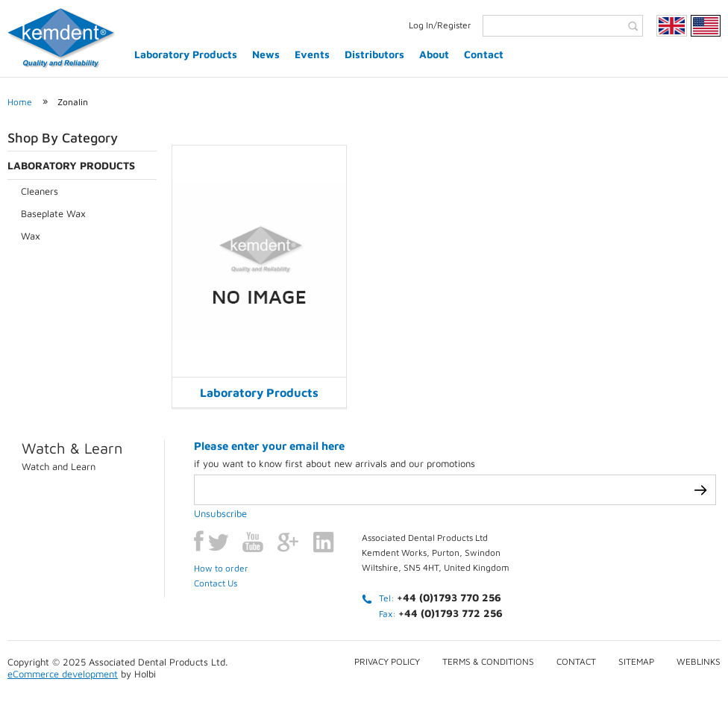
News (266, 54)
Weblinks (699, 661)
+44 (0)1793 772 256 (451, 613)
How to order (221, 568)
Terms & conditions (488, 661)
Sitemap (636, 661)
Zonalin (73, 102)
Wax (31, 236)
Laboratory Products (186, 54)
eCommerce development (63, 674)
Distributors (374, 54)
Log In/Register (440, 25)
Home (20, 102)
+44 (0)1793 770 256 (449, 597)
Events (312, 54)
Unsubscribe (220, 513)
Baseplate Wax (53, 213)
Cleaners (40, 191)
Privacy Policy (387, 661)
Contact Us (216, 583)
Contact (484, 54)
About (434, 54)
